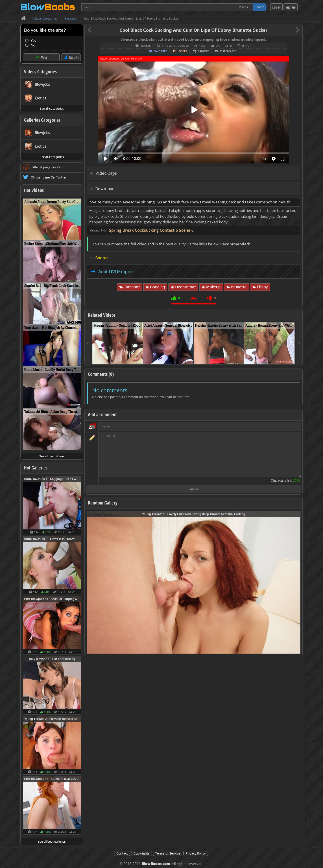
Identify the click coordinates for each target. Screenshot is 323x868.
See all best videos (52, 456)
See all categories (52, 108)
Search (260, 7)
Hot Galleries (36, 468)
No (33, 45)
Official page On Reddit (49, 167)
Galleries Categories (42, 120)
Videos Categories (40, 72)
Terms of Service (168, 853)
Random (203, 51)
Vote (44, 57)
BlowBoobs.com (156, 864)
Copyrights (142, 853)
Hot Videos (34, 190)
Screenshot (228, 51)
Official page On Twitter (49, 177)
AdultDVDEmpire (116, 271)
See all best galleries (52, 842)
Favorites (161, 51)
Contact (122, 853)
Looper (182, 51)
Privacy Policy (196, 853)
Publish (194, 489)
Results (74, 57)
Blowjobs (146, 46)
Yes (33, 41)
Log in (276, 7)
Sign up (291, 7)
